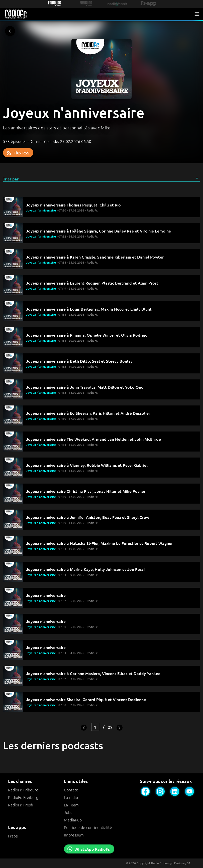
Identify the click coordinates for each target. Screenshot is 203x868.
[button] (101, 178)
